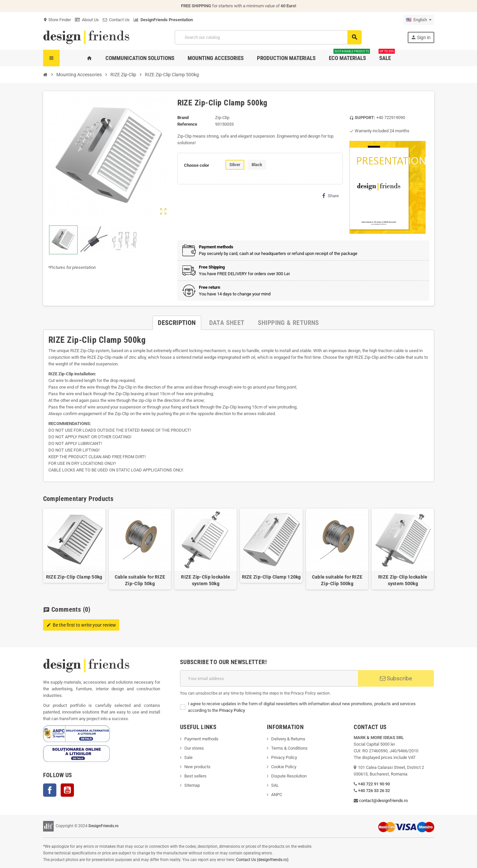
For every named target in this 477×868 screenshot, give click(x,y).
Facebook (50, 790)
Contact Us (116, 20)
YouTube (67, 790)
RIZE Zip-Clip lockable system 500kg (403, 580)
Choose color (197, 165)
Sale (188, 757)
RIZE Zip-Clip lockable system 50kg (206, 580)
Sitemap (192, 785)
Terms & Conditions (289, 748)
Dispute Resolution (289, 776)
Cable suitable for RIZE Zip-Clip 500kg (337, 580)
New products (197, 767)
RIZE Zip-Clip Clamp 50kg (74, 577)
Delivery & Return (287, 739)
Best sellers (195, 776)
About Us (87, 20)
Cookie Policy (284, 767)
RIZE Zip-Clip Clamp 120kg (271, 577)
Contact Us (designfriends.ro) (262, 860)
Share (330, 196)
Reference (187, 124)
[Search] (268, 37)
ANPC (277, 795)
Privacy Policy (232, 710)
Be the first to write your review (81, 625)
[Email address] (269, 678)
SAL (275, 785)
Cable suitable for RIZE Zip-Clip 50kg (140, 580)
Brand (183, 118)
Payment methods (201, 739)
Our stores (194, 748)
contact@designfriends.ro (383, 801)
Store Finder (57, 20)
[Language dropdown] (419, 20)
